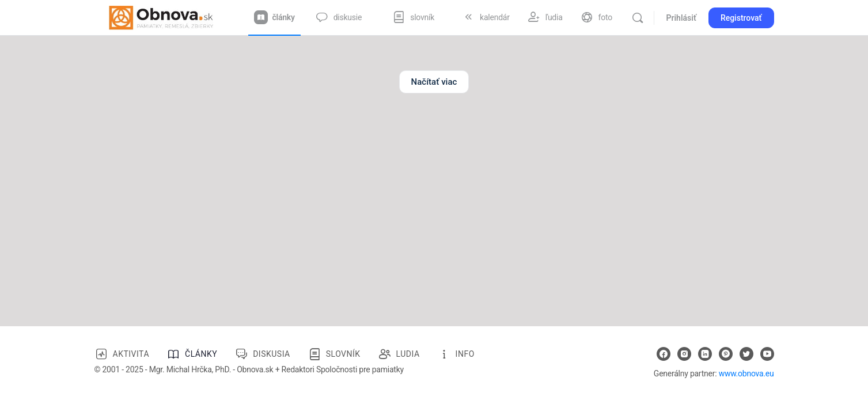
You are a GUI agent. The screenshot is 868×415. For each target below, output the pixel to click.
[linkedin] (705, 354)
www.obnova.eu (746, 373)
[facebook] (664, 354)
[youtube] (767, 354)
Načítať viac (434, 82)
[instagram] (684, 354)
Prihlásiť (681, 18)
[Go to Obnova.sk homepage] (161, 17)
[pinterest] (726, 354)
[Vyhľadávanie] (638, 18)
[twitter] (746, 354)
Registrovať (741, 18)
